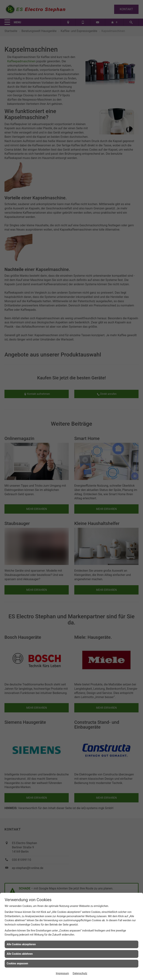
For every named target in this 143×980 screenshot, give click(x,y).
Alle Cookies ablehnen (20, 954)
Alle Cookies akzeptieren (21, 944)
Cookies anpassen (17, 963)
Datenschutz (80, 973)
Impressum (62, 973)
